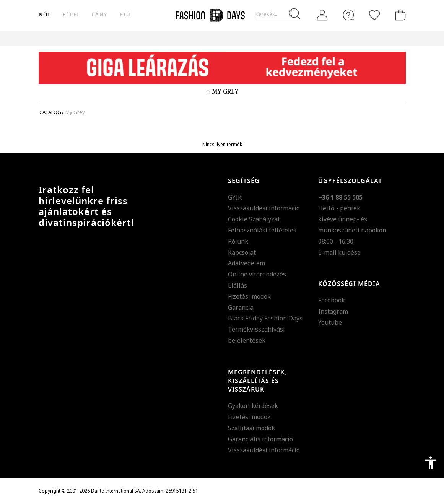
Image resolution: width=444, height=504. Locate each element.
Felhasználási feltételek (262, 230)
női (45, 15)
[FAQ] (348, 15)
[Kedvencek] (374, 15)
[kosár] (399, 15)
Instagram (333, 311)
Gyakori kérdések (253, 406)
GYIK (235, 197)
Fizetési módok (249, 296)
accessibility (431, 463)
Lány (100, 15)
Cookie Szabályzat (254, 219)
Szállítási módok (251, 428)
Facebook (332, 300)
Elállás (237, 285)
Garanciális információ (260, 439)
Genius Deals (299, 38)
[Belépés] (322, 15)
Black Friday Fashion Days (265, 318)
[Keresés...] (277, 14)
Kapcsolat (242, 252)
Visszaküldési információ (264, 208)
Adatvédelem (246, 263)
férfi (71, 15)
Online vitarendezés (257, 274)
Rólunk (238, 241)
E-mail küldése (339, 252)
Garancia (241, 307)
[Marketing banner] (222, 68)
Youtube (330, 322)
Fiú (125, 15)
